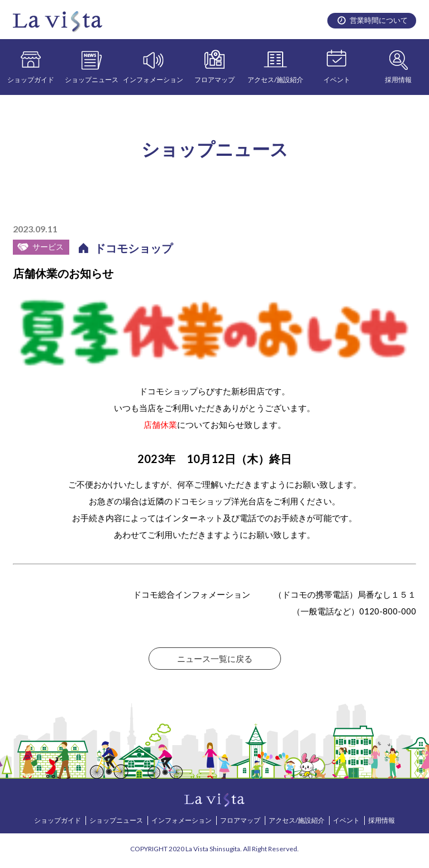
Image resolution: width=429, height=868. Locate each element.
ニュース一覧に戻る (215, 659)
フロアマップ (214, 80)
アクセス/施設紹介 (275, 80)
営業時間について (379, 20)
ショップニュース (92, 80)
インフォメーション (153, 80)
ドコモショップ (134, 248)
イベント (337, 80)
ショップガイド (31, 80)
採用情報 (398, 80)
